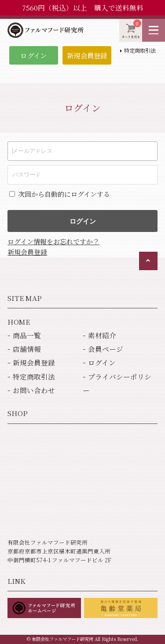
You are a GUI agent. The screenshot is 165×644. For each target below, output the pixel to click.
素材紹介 (102, 335)
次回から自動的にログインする (64, 194)
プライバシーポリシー (117, 383)
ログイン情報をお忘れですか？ (53, 241)
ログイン (33, 55)
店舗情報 (27, 349)
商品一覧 (27, 335)
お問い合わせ (34, 390)
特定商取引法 (140, 50)
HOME (19, 322)
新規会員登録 (87, 55)
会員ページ (106, 349)
